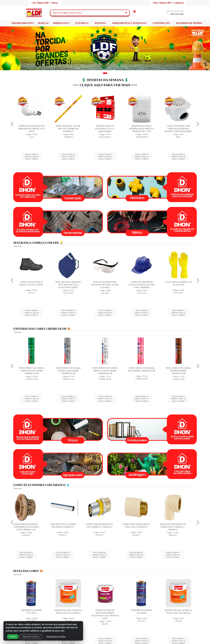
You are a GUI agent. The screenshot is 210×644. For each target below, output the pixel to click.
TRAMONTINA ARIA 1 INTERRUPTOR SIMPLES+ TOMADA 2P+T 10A (178, 129)
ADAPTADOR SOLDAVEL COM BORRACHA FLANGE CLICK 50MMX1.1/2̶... (32, 527)
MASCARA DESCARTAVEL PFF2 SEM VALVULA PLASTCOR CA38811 (105, 285)
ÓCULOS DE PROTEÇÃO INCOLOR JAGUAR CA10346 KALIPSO (142, 285)
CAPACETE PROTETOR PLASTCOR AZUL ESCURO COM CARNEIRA (178, 285)
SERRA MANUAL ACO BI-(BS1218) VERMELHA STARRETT (105, 129)
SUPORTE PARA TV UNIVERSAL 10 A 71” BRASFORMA (142, 129)
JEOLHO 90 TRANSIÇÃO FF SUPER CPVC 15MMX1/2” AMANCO (178, 527)
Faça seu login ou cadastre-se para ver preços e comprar (32, 156)
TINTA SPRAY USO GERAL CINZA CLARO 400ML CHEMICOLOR (105, 371)
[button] (105, 73)
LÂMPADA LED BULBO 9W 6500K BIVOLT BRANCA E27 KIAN (68, 129)
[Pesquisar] (126, 13)
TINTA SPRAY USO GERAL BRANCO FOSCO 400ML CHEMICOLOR (142, 371)
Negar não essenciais (31, 637)
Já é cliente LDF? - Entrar (45, 3)
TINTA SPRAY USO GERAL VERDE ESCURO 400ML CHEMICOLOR (68, 371)
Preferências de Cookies (56, 637)
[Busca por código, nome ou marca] (87, 13)
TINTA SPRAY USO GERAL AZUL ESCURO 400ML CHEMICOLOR (32, 371)
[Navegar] (12, 124)
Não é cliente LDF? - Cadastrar (168, 3)
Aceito (13, 637)
